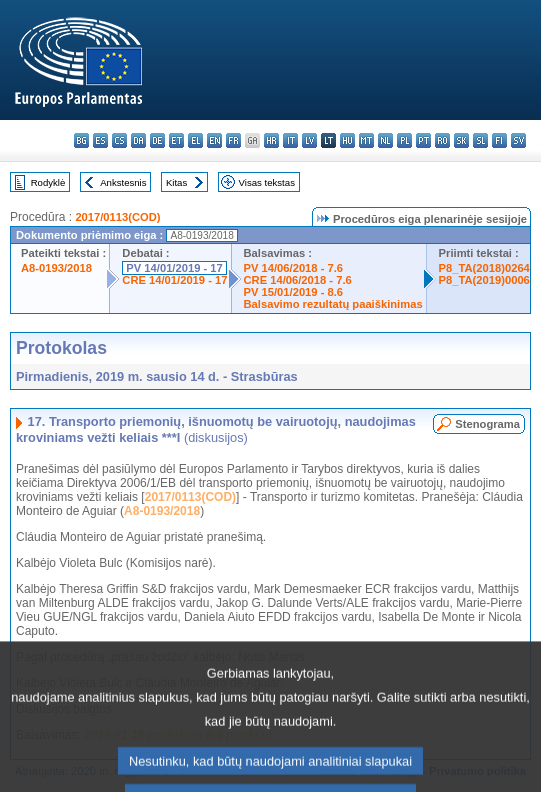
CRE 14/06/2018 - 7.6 (298, 280)
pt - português (423, 140)
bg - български (81, 140)
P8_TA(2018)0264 (484, 268)
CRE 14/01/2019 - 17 (174, 280)
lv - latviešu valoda (309, 140)
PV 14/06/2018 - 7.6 (294, 268)
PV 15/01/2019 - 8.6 (294, 292)
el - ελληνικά (195, 140)
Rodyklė (48, 182)
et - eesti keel (176, 140)
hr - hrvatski (271, 140)
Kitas (176, 182)
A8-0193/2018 (56, 268)
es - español (100, 140)
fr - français (233, 140)
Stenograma (487, 424)
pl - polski (404, 140)
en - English (214, 140)
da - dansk (138, 140)
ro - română (442, 140)
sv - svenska (518, 140)
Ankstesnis (123, 182)
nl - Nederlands (385, 140)
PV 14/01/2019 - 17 (174, 268)
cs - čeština (119, 140)
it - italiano (290, 140)
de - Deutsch (157, 140)
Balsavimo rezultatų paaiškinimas (333, 304)
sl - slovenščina (480, 140)
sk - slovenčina (461, 140)
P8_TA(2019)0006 (484, 280)
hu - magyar (347, 140)
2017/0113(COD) (117, 217)
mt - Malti (366, 140)
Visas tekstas (267, 182)
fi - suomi (499, 140)
